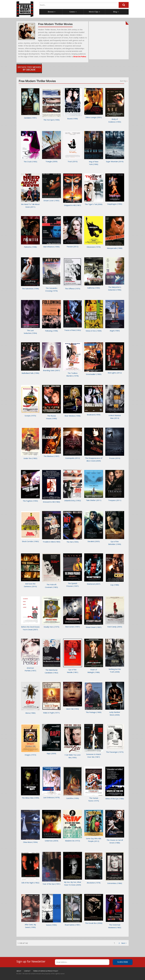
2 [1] (119, 943)
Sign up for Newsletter (31, 961)
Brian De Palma (80, 56)
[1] (124, 943)
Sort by (124, 81)
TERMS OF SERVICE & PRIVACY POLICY (46, 971)
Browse (51, 12)
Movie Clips (94, 12)
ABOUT (19, 971)
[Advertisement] (109, 42)
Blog (116, 12)
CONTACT (27, 971)
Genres (73, 12)
